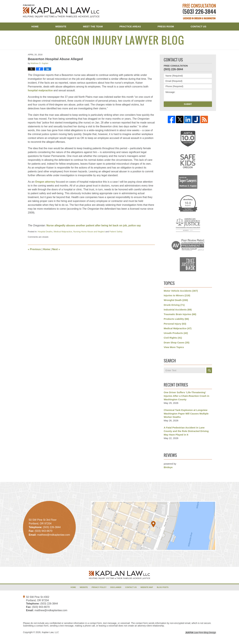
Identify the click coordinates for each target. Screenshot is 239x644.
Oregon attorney (45, 182)
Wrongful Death (176, 300)
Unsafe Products (176, 333)
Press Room (166, 26)
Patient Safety (116, 232)
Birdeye (168, 467)
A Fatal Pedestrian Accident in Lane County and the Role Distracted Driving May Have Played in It (186, 431)
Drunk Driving (174, 305)
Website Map (147, 587)
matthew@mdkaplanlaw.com (51, 610)
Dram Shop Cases (177, 342)
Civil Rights (173, 338)
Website (61, 26)
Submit (188, 104)
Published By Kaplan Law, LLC (199, 12)
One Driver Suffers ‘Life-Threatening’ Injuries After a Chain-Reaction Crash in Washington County (186, 396)
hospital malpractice (40, 90)
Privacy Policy (99, 587)
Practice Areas (130, 26)
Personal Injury (175, 324)
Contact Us (198, 26)
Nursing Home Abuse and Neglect (89, 232)
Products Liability (176, 319)
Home (35, 26)
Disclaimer (116, 587)
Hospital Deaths (45, 232)
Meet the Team (93, 26)
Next (56, 249)
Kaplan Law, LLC (50, 632)
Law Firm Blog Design (201, 633)
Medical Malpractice (63, 232)
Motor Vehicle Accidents (181, 291)
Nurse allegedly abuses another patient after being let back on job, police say (94, 225)
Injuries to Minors (177, 295)
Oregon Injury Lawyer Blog (61, 11)
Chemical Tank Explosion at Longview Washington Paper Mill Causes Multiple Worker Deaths (186, 414)
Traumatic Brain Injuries (180, 314)
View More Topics (174, 347)
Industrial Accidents (178, 310)
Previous (34, 249)
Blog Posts (163, 587)
